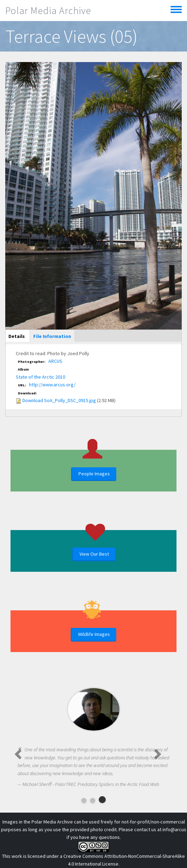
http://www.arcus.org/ (52, 385)
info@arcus (174, 829)
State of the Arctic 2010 (40, 377)
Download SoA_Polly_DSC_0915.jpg (59, 400)
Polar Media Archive (48, 11)
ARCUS (55, 361)
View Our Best (94, 554)
